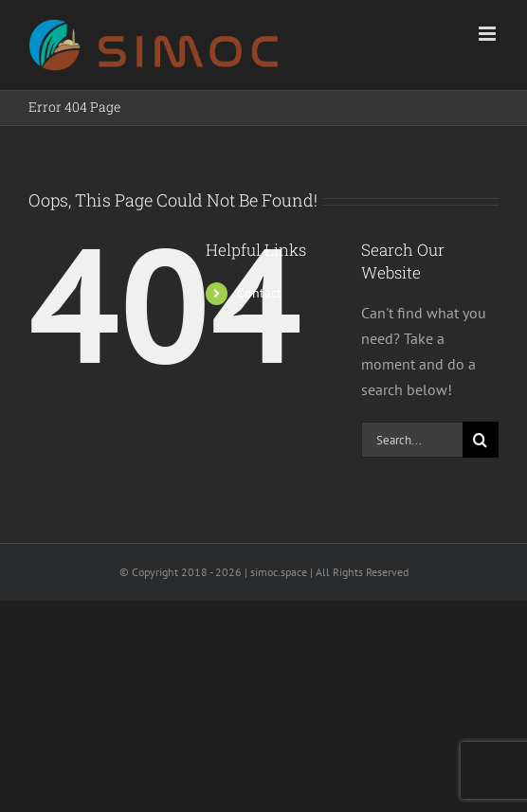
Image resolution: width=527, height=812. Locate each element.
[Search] (481, 440)
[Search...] (412, 440)
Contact (259, 293)
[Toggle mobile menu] (489, 34)
